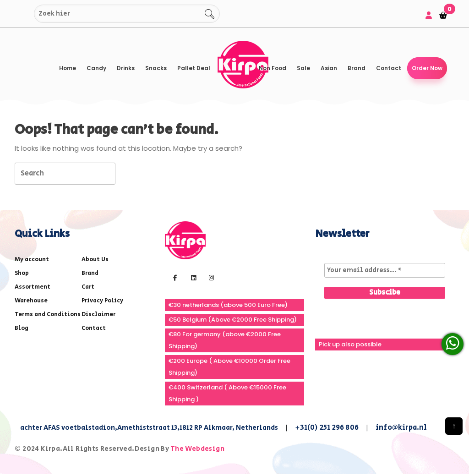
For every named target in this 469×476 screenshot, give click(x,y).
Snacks (156, 68)
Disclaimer (98, 315)
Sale (303, 68)
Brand (357, 68)
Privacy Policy (102, 301)
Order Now (427, 68)
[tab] (132, 173)
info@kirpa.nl (401, 428)
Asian (329, 68)
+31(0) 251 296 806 (327, 428)
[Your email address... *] (385, 270)
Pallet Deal (194, 68)
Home (68, 68)
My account (32, 260)
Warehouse (31, 301)
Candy (96, 68)
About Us (95, 260)
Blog (22, 328)
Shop (22, 273)
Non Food (273, 68)
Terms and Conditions (48, 315)
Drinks (126, 68)
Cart (88, 287)
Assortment (33, 287)
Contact (389, 68)
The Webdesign (197, 449)
